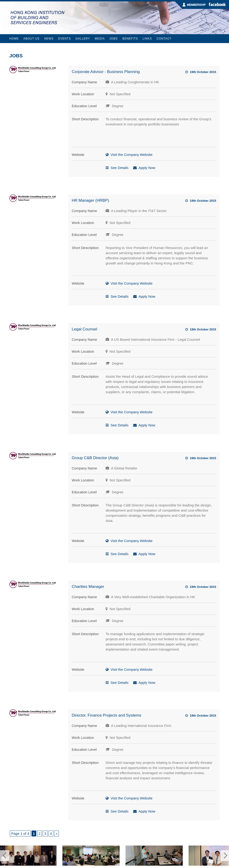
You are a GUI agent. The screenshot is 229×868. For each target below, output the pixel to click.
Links (147, 39)
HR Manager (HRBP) (90, 200)
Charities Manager (88, 587)
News (49, 39)
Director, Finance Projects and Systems (107, 715)
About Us (31, 39)
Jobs (113, 39)
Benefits (130, 39)
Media (100, 39)
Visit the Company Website (132, 155)
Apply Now (147, 168)
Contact (164, 39)
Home (14, 39)
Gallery (83, 39)
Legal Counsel (84, 329)
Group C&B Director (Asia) (95, 458)
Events (64, 39)
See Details (120, 168)
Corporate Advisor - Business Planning (106, 72)
